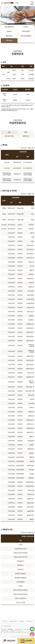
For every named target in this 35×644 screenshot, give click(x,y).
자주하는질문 (26, 31)
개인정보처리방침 (13, 621)
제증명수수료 (26, 136)
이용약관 (4, 621)
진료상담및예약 (9, 27)
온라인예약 (26, 641)
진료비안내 (9, 40)
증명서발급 (9, 36)
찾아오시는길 (30, 621)
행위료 (26, 132)
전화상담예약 (9, 641)
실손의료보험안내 (26, 36)
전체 (9, 132)
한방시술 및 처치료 (9, 136)
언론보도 (9, 31)
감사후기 (26, 27)
